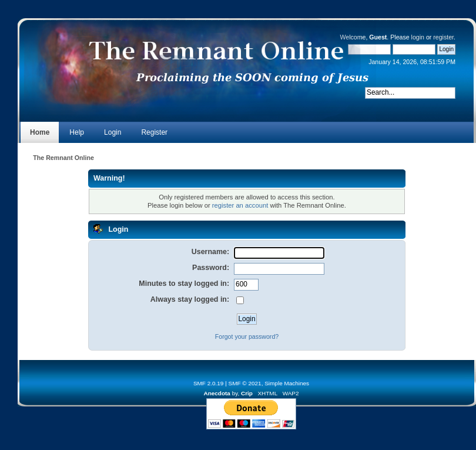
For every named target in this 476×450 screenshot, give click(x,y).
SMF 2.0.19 (209, 383)
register (443, 37)
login (418, 37)
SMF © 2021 (245, 383)
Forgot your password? (247, 336)
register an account (240, 205)
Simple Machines (287, 383)
